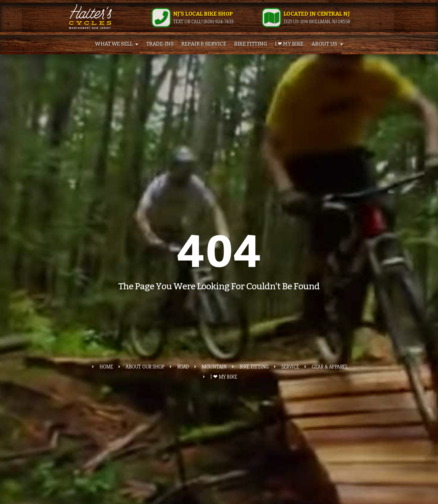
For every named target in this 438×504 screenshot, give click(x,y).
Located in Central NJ (317, 17)
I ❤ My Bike (289, 51)
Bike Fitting (251, 51)
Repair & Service (204, 51)
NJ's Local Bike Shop (203, 17)
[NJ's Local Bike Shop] (161, 21)
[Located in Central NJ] (272, 21)
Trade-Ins (160, 51)
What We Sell (117, 51)
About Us (327, 51)
